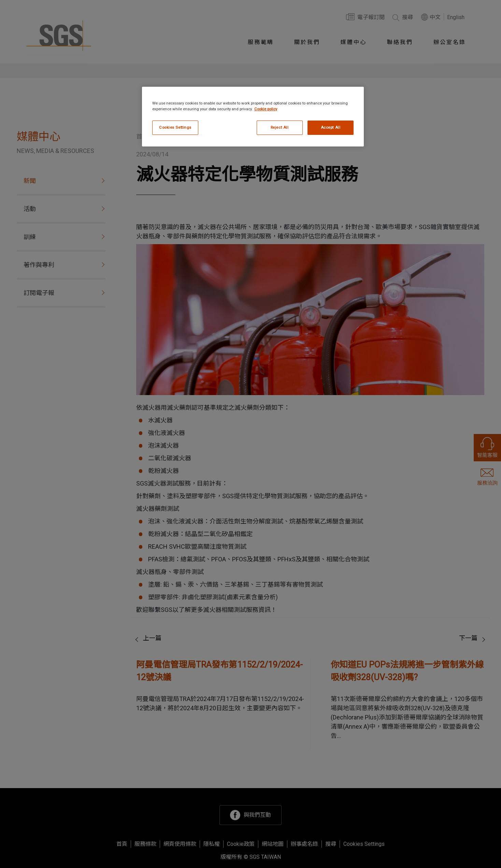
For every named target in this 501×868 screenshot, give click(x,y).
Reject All (280, 127)
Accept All (331, 127)
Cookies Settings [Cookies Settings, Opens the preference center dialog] (175, 127)
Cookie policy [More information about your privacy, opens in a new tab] (266, 109)
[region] (253, 117)
